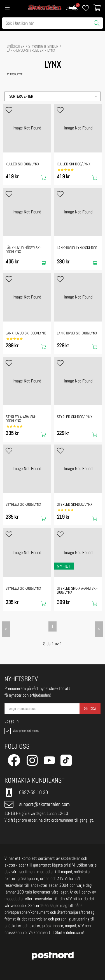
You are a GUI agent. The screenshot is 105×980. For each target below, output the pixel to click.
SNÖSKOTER (16, 46)
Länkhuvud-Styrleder (25, 50)
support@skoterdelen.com (37, 804)
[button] (53, 96)
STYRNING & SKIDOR (43, 46)
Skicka (90, 709)
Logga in (11, 721)
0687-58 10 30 (26, 792)
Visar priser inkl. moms (21, 731)
